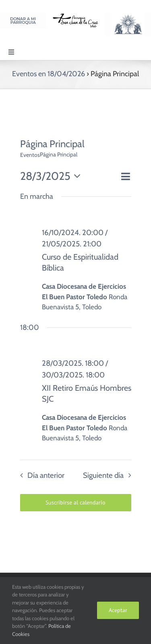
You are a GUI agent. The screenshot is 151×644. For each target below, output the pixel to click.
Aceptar (118, 610)
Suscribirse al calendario (75, 503)
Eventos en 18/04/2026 (49, 74)
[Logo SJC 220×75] (75, 16)
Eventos (30, 155)
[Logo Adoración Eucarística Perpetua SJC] (128, 16)
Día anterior (46, 475)
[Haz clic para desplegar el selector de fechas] (53, 176)
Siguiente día (103, 475)
